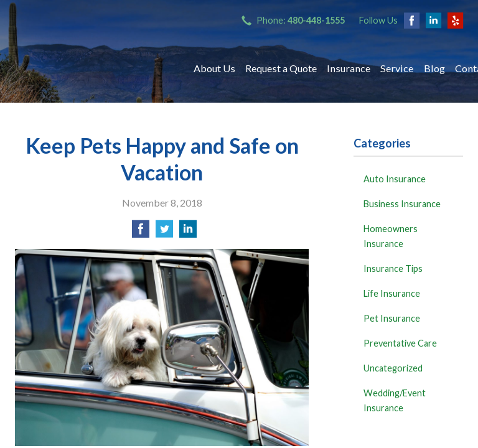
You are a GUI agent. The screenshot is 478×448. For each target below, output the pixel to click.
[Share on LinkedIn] (188, 232)
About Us (214, 68)
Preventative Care (400, 343)
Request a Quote (281, 68)
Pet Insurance (392, 318)
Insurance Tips (393, 268)
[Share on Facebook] (141, 232)
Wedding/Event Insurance (395, 400)
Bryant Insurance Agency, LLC (93, 68)
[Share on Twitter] (164, 232)
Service (397, 68)
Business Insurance (402, 204)
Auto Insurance (395, 179)
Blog (434, 68)
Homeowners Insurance (391, 236)
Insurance (349, 68)
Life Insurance (392, 293)
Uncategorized (393, 368)
